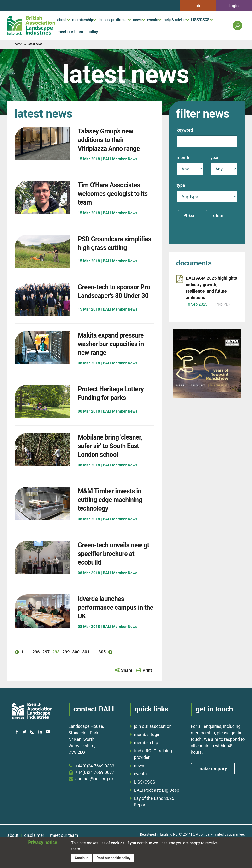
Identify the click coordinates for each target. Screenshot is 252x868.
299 (66, 663)
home (18, 44)
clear (219, 215)
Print (147, 682)
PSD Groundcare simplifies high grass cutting (111, 247)
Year (215, 158)
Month (183, 158)
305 (102, 663)
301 (86, 663)
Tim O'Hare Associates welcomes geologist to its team (114, 193)
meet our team (68, 31)
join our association (153, 738)
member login (147, 746)
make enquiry (213, 780)
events (153, 20)
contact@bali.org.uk (94, 790)
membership (82, 20)
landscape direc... (113, 20)
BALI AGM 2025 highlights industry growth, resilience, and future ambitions (211, 287)
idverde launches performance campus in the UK (115, 618)
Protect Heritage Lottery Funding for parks (116, 404)
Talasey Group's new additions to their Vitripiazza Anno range (114, 140)
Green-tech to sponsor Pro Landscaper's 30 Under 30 (113, 301)
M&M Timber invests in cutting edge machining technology (115, 511)
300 (76, 663)
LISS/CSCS (200, 20)
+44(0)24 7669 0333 (95, 777)
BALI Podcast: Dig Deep (157, 801)
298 (56, 663)
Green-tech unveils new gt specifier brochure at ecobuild (115, 565)
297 (46, 663)
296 (36, 663)
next (111, 663)
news (137, 20)
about (62, 20)
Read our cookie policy (115, 858)
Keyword (185, 130)
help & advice (174, 20)
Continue (82, 858)
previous (17, 663)
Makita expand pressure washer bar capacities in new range (116, 355)
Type (181, 185)
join (198, 6)
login (234, 6)
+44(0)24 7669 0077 (95, 784)
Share (127, 682)
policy (88, 31)
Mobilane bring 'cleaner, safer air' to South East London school (115, 457)
